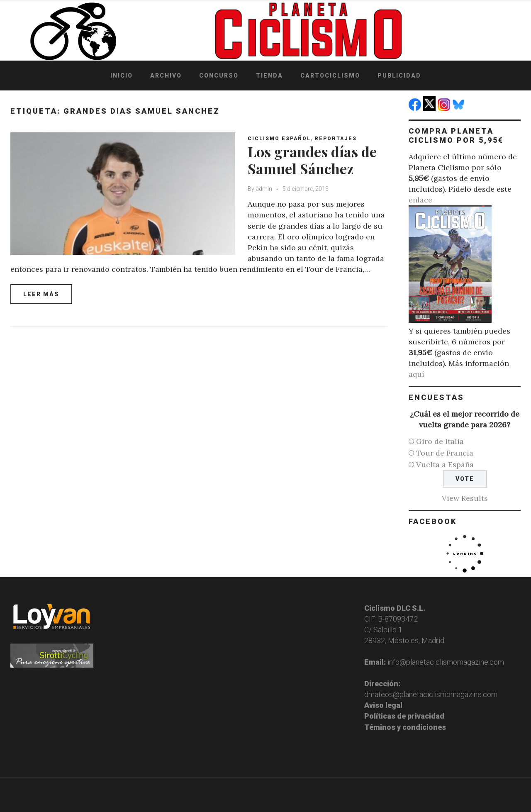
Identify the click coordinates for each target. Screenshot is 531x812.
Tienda (269, 76)
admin (264, 189)
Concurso (219, 76)
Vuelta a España (445, 465)
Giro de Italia (440, 441)
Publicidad (399, 76)
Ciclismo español (279, 139)
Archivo (166, 76)
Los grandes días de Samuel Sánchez (312, 160)
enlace (420, 200)
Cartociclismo (330, 76)
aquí (417, 374)
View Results (465, 498)
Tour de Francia (445, 453)
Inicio (122, 76)
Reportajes (336, 139)
